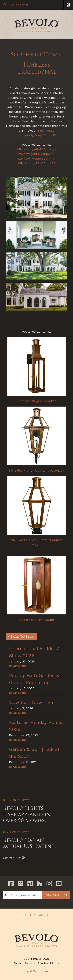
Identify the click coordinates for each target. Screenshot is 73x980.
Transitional (45, 130)
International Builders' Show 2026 (34, 652)
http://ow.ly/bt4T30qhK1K (36, 154)
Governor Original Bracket (36, 401)
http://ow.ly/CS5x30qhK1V (36, 159)
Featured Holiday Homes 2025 (36, 726)
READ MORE (18, 666)
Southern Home (36, 54)
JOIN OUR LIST (56, 895)
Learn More (12, 858)
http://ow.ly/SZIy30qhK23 (37, 163)
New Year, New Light (32, 702)
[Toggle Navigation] (68, 5)
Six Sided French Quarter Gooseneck (36, 470)
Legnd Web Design (37, 971)
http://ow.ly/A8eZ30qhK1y (36, 149)
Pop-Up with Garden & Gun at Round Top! (34, 679)
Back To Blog (21, 637)
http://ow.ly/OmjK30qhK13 (36, 135)
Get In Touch (37, 915)
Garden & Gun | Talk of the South (34, 753)
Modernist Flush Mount (36, 620)
